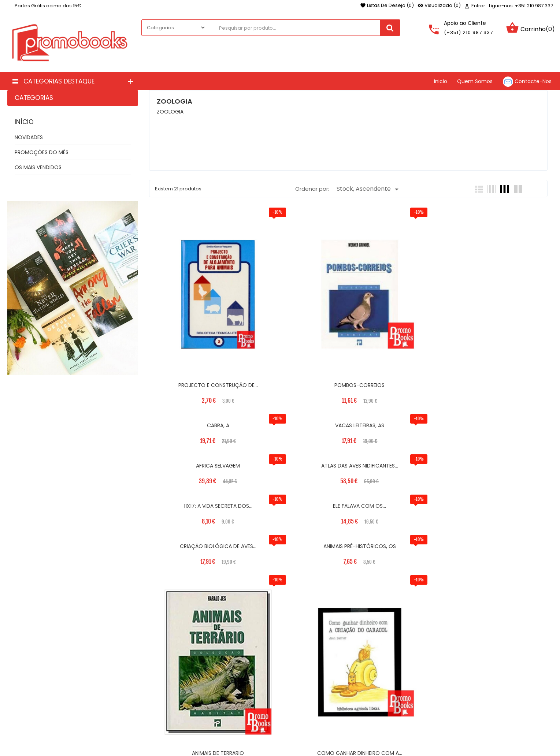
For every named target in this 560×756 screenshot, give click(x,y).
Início (24, 122)
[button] (484, 724)
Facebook (16, 699)
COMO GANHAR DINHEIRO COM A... (499, 527)
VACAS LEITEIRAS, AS (499, 219)
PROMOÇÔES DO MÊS (42, 152)
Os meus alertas (399, 727)
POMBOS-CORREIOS (298, 333)
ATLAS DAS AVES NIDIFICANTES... (298, 373)
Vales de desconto (402, 716)
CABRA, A (398, 219)
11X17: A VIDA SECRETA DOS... (398, 373)
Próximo (330, 569)
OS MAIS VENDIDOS (38, 167)
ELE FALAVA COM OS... (499, 373)
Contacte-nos (217, 707)
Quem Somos (216, 696)
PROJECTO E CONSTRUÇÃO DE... (198, 333)
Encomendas (395, 694)
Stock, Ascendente (369, 189)
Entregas (209, 674)
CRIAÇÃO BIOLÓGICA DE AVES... (198, 413)
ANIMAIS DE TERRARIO (398, 527)
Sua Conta (398, 663)
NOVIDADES (29, 137)
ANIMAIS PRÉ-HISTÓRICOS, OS (298, 413)
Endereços (392, 705)
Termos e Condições (225, 685)
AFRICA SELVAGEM (197, 373)
